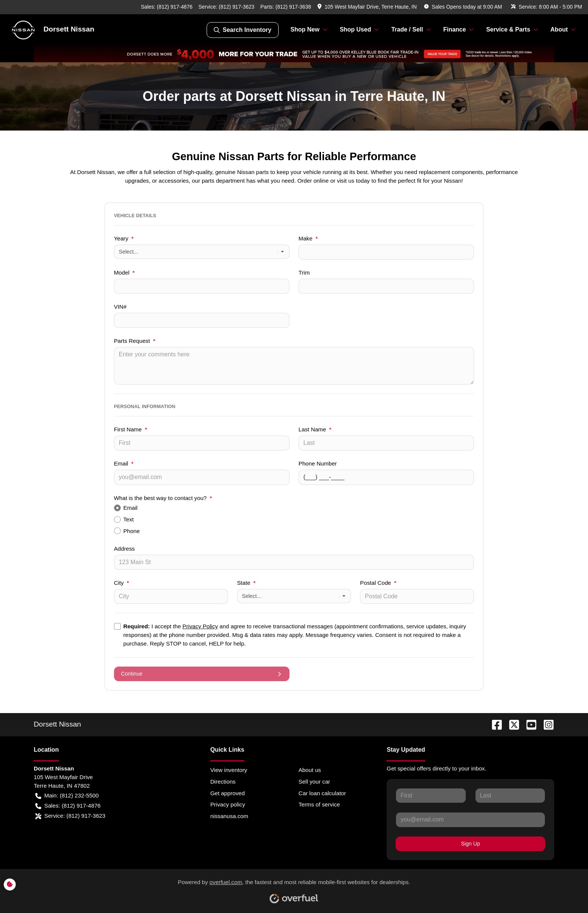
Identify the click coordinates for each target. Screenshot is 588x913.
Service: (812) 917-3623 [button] (70, 816)
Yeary (124, 238)
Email (124, 463)
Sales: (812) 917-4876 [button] (68, 806)
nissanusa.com (229, 816)
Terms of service (319, 804)
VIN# (120, 307)
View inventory (229, 770)
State (246, 583)
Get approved (228, 793)
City (121, 583)
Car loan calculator (322, 793)
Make (308, 238)
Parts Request (135, 341)
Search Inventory (243, 30)
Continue (202, 674)
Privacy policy (228, 804)
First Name (130, 429)
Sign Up (470, 844)
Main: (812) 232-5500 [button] (67, 796)
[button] (368, 7)
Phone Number (318, 463)
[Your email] (202, 477)
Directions (223, 782)
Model (124, 273)
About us (310, 770)
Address (124, 549)
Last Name (315, 429)
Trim (304, 273)
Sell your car (314, 782)
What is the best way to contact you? (163, 498)
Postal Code (378, 583)
